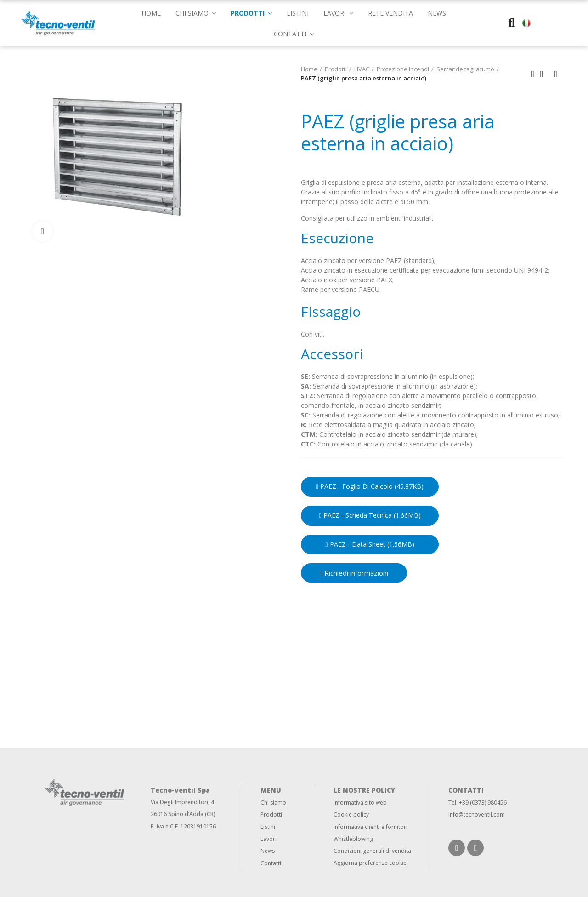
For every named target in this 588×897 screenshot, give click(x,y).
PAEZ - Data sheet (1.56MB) (370, 544)
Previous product (533, 74)
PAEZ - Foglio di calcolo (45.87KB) (370, 486)
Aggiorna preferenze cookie (370, 863)
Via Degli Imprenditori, (180, 802)
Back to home (544, 74)
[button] (294, 33)
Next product (556, 74)
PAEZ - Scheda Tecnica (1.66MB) (370, 515)
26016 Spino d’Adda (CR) (183, 814)
